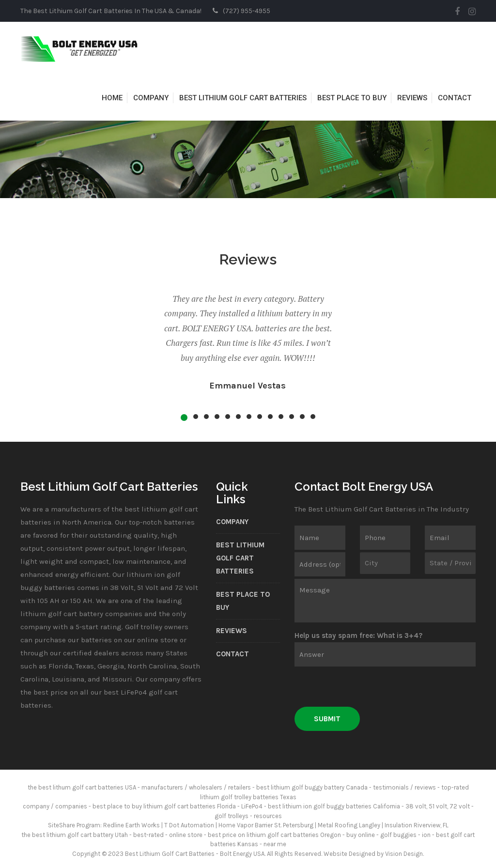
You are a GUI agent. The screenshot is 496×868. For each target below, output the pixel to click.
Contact (455, 98)
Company (151, 98)
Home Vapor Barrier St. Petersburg (266, 825)
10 (281, 417)
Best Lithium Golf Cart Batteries (243, 98)
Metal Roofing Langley (349, 825)
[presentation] (368, 688)
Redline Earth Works (132, 825)
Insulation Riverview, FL (417, 825)
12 (302, 417)
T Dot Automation (189, 825)
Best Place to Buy (352, 98)
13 (313, 417)
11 (292, 417)
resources (268, 816)
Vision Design (404, 854)
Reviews (412, 98)
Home (112, 98)
